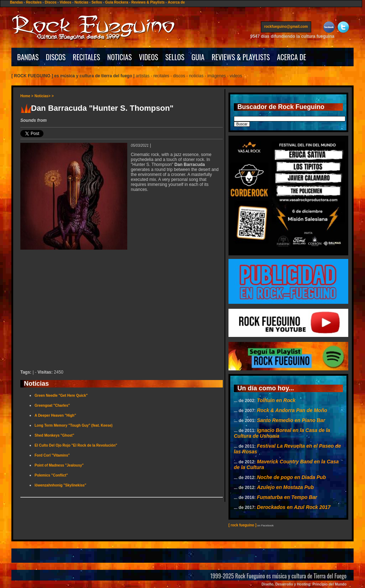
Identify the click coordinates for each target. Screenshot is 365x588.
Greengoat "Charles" (52, 405)
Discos (51, 2)
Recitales (34, 2)
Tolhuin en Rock (276, 400)
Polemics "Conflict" (51, 475)
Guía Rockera (117, 2)
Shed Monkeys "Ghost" (54, 435)
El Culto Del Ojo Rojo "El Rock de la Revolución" (76, 445)
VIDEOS (149, 57)
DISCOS (56, 57)
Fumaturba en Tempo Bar (287, 497)
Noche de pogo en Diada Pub (292, 477)
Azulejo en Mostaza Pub (285, 487)
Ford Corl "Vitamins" (52, 455)
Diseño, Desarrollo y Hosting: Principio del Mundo (304, 584)
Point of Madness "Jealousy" (59, 465)
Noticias (81, 2)
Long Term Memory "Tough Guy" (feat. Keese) (74, 425)
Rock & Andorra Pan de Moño (292, 410)
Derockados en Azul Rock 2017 (294, 507)
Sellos (97, 2)
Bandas (16, 2)
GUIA (198, 57)
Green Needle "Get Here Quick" (61, 396)
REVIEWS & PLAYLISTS (241, 57)
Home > (27, 96)
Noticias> (43, 96)
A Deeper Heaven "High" (55, 415)
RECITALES (86, 57)
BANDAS (28, 57)
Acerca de (176, 2)
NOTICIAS (120, 57)
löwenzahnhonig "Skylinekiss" (60, 485)
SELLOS (175, 57)
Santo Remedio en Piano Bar (291, 420)
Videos (65, 2)
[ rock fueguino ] (242, 525)
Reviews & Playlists (148, 2)
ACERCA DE (292, 57)
